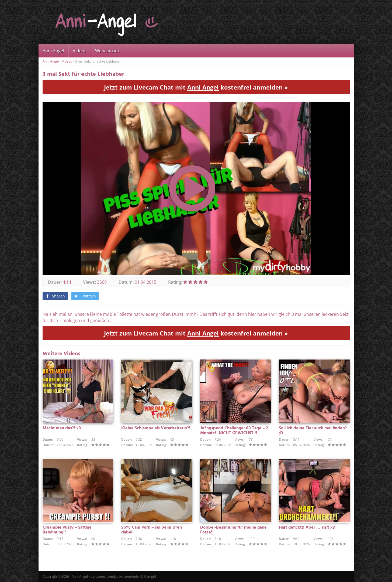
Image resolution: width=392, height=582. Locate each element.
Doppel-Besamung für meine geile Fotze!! (233, 530)
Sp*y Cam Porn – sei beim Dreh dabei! (152, 530)
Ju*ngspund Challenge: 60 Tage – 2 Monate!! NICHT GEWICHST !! (234, 431)
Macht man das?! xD (62, 428)
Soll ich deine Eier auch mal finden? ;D (313, 431)
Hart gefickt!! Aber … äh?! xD (307, 528)
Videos (80, 51)
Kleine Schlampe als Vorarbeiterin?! (156, 428)
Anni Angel (53, 51)
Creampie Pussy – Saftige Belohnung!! (67, 530)
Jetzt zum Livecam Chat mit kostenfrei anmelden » (196, 87)
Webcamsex (107, 51)
